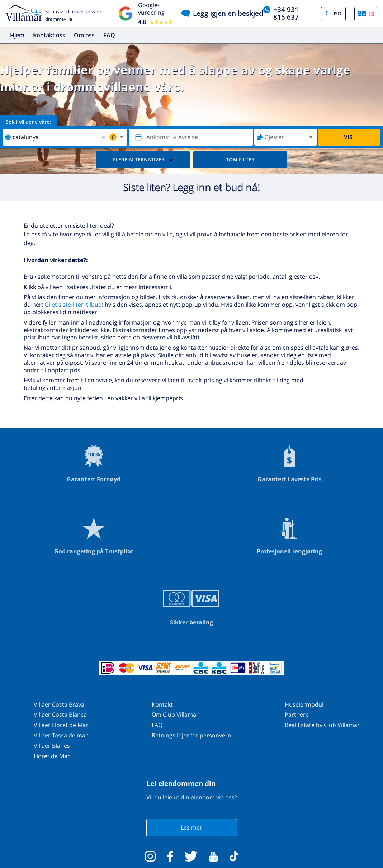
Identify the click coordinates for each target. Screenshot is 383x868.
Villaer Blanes (52, 746)
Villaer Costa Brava (59, 704)
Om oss (84, 35)
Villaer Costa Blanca (60, 714)
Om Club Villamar (175, 714)
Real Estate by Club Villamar (322, 725)
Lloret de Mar (52, 756)
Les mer (191, 827)
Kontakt (162, 704)
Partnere (297, 714)
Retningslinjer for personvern (191, 735)
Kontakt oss (49, 35)
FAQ (109, 35)
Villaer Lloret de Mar (61, 725)
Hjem (17, 35)
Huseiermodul (304, 704)
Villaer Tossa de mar (61, 735)
